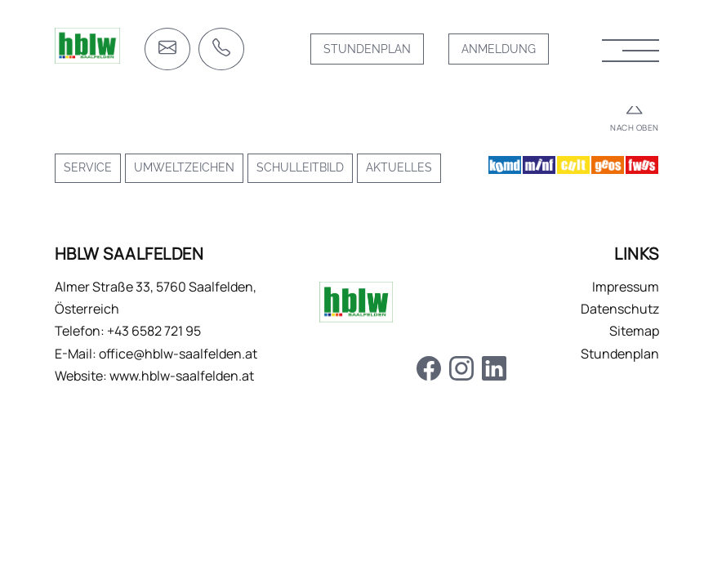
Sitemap (634, 331)
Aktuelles (399, 167)
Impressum (626, 287)
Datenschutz (620, 309)
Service (88, 167)
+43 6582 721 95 (154, 331)
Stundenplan (367, 49)
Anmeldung (499, 49)
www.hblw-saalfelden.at (182, 376)
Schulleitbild (300, 167)
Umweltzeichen (184, 167)
